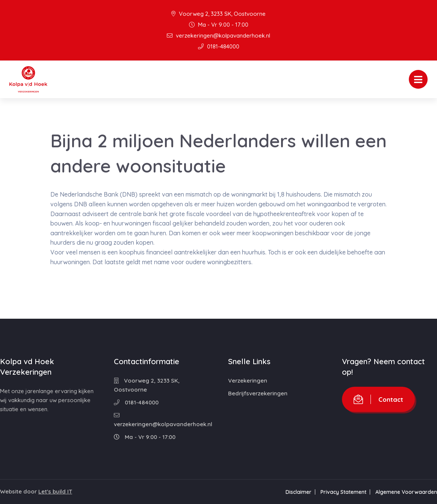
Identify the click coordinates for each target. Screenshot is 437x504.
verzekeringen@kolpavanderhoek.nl (218, 36)
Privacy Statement (343, 492)
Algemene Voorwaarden (406, 492)
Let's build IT (55, 491)
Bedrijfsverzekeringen (258, 393)
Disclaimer (299, 492)
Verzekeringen (248, 381)
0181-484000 (219, 46)
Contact (378, 399)
